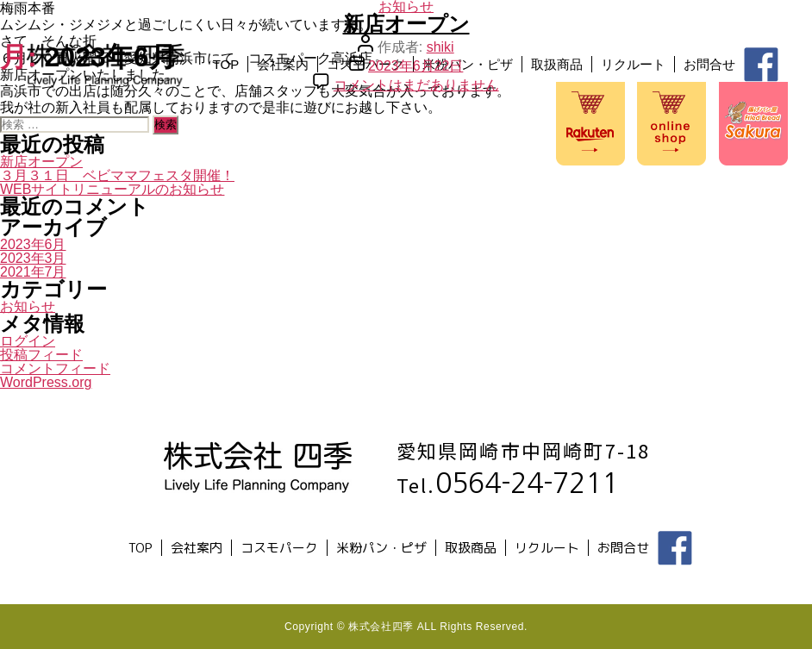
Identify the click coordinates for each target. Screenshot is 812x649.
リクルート (471, 154)
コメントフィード (55, 368)
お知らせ (28, 306)
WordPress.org (46, 382)
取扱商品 (395, 154)
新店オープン (406, 24)
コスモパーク (203, 154)
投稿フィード (41, 355)
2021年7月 (33, 272)
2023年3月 (33, 258)
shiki (440, 47)
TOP (63, 154)
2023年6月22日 (415, 66)
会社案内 (121, 154)
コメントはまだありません (416, 85)
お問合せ (547, 154)
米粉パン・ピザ (306, 154)
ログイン (28, 341)
